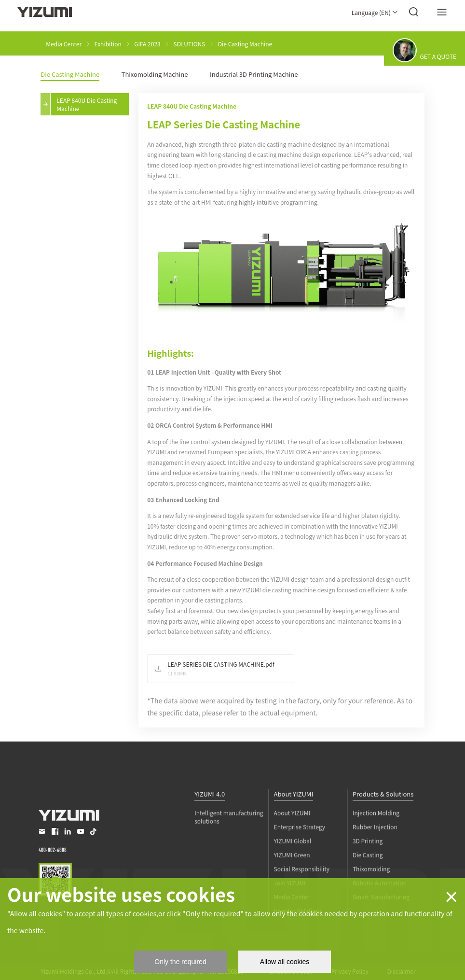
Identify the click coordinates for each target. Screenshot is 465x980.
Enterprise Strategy (300, 848)
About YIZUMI (294, 816)
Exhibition (108, 44)
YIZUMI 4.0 (210, 816)
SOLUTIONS (189, 44)
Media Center (64, 44)
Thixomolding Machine (155, 74)
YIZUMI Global (293, 862)
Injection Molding (376, 834)
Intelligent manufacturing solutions (229, 838)
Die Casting (368, 876)
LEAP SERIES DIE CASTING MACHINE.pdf (221, 664)
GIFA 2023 (147, 44)
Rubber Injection (375, 848)
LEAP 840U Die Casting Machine (87, 104)
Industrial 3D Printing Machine (254, 74)
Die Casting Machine (245, 44)
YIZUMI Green (292, 876)
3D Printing (368, 862)
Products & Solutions (383, 816)
